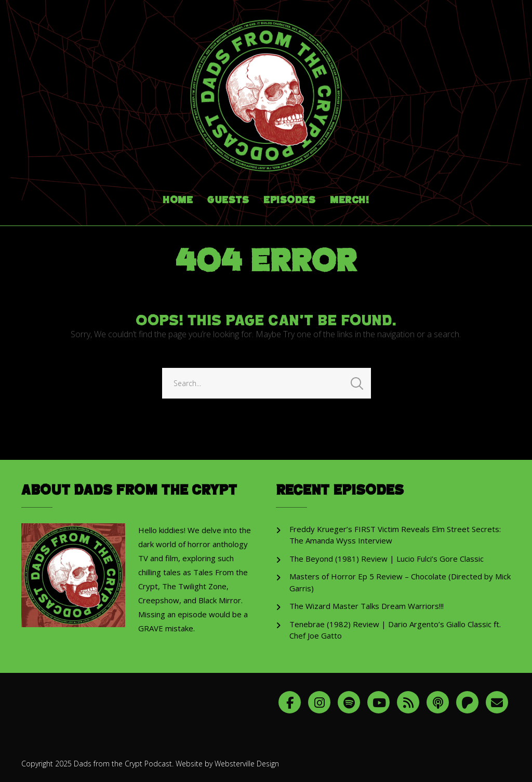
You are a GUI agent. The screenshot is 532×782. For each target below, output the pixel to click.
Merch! (349, 200)
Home (178, 200)
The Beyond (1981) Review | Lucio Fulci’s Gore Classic (387, 559)
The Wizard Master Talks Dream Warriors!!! (367, 606)
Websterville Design (247, 764)
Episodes (289, 200)
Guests (228, 200)
